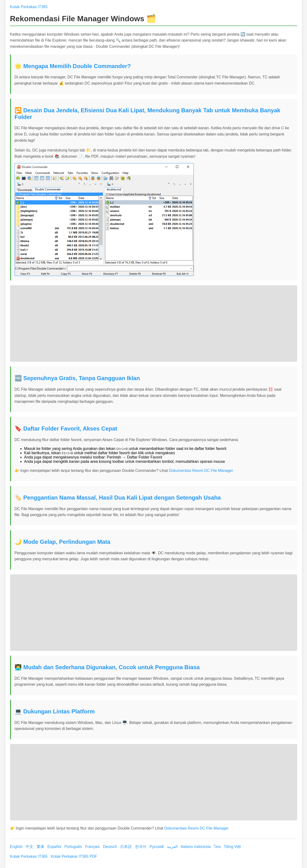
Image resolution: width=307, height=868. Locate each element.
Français (93, 847)
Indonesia (203, 847)
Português (74, 847)
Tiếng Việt (232, 847)
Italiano (187, 847)
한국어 (141, 847)
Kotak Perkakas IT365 (29, 7)
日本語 (126, 847)
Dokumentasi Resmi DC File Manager (201, 471)
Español (55, 847)
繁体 (41, 847)
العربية (173, 847)
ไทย (218, 847)
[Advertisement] (154, 323)
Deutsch (110, 847)
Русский (157, 847)
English (17, 847)
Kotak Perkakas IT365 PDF (74, 856)
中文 (30, 847)
